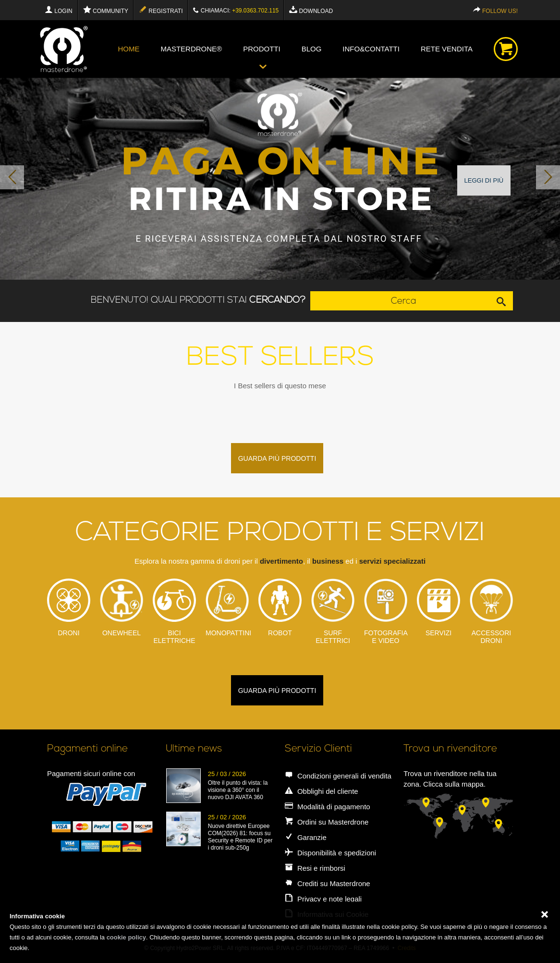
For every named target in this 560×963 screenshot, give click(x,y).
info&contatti (371, 49)
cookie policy (126, 937)
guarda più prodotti (277, 458)
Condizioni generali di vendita (338, 776)
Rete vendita (447, 49)
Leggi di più (484, 180)
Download (311, 10)
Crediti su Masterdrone (328, 883)
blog (312, 49)
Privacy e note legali (323, 899)
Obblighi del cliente (322, 791)
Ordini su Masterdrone (327, 822)
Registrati (161, 10)
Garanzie (306, 837)
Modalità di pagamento (328, 807)
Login (59, 10)
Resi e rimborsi (315, 868)
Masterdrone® (191, 49)
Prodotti (262, 49)
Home (128, 49)
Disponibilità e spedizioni (330, 853)
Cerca (452, 301)
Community (106, 10)
